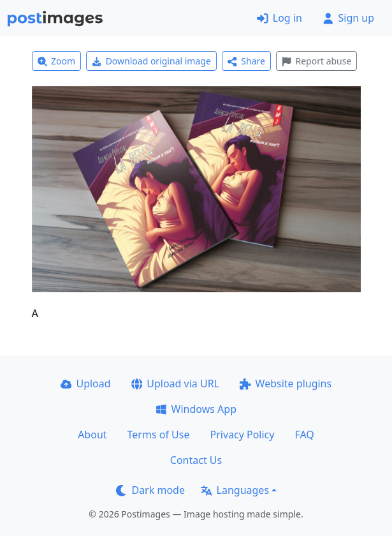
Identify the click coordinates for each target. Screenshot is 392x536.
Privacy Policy (242, 435)
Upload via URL (175, 383)
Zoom (57, 61)
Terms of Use (159, 435)
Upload (86, 383)
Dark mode (150, 490)
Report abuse (316, 61)
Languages (235, 490)
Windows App (196, 409)
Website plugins (286, 383)
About (92, 435)
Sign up (348, 18)
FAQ (304, 435)
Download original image (151, 61)
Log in (279, 18)
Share (246, 61)
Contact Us (196, 460)
